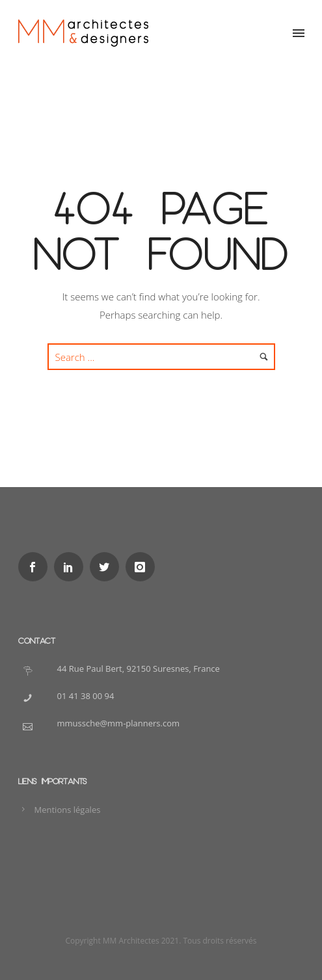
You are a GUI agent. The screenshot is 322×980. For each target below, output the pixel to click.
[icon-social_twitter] (108, 567)
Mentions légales (68, 810)
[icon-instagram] (143, 567)
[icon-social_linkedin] (72, 567)
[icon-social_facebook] (36, 567)
